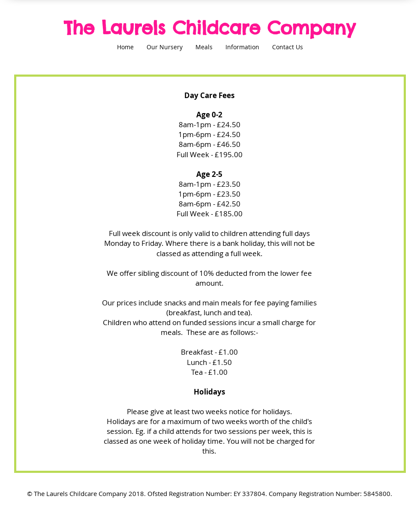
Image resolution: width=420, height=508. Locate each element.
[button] (165, 50)
